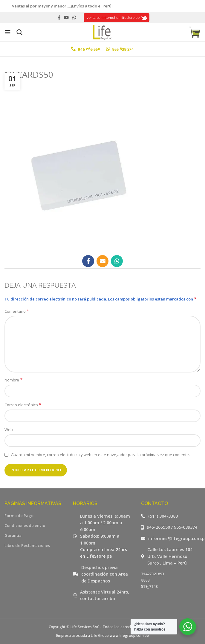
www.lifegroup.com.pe (129, 635)
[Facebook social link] (59, 18)
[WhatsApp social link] (74, 18)
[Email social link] (102, 261)
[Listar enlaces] (171, 516)
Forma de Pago (19, 516)
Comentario (17, 311)
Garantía (13, 535)
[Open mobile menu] (7, 32)
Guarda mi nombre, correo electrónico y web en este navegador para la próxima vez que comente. (100, 455)
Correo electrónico (23, 405)
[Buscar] (19, 32)
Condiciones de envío (25, 525)
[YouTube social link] (66, 18)
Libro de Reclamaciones (27, 545)
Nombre (14, 380)
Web (9, 430)
